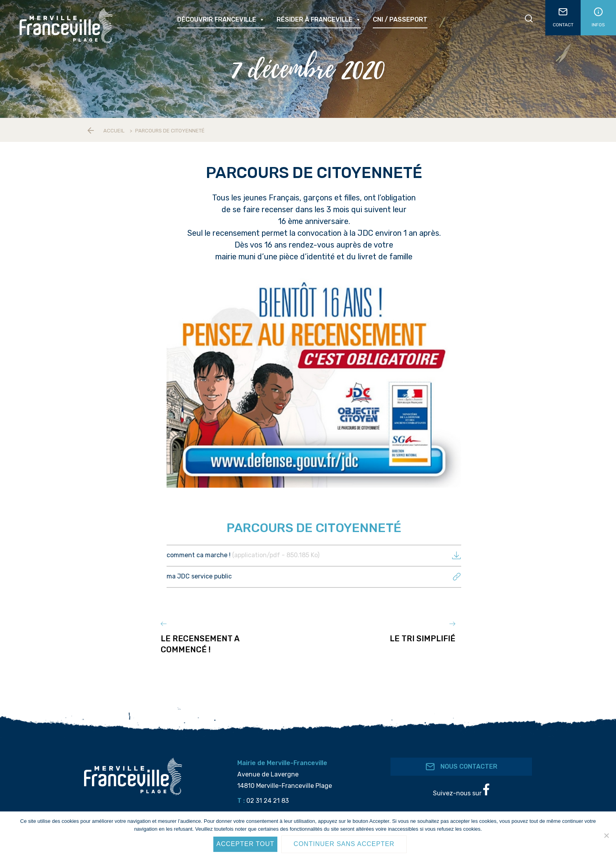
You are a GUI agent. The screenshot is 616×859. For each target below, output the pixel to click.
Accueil (114, 131)
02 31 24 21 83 (268, 796)
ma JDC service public (314, 576)
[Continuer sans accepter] (606, 835)
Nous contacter (461, 762)
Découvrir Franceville (221, 20)
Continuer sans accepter (344, 844)
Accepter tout (246, 844)
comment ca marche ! (314, 555)
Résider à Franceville (319, 20)
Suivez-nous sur (461, 786)
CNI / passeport (400, 19)
